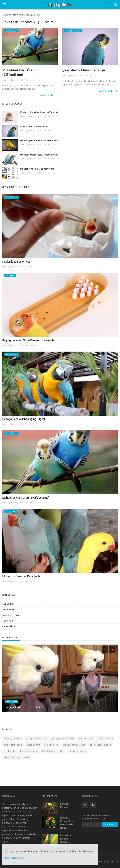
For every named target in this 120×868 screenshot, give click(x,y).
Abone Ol (110, 825)
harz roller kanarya (13, 745)
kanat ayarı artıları (13, 738)
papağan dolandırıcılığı (63, 738)
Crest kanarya (33, 745)
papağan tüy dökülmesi (37, 738)
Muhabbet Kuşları (12, 615)
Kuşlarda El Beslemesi (16, 262)
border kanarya (105, 738)
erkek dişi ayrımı (86, 738)
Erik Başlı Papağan (65, 805)
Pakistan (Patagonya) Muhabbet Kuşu (39, 155)
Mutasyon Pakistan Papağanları (22, 576)
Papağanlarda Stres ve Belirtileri (24, 707)
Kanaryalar (8, 621)
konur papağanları (29, 751)
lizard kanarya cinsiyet (53, 751)
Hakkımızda (103, 861)
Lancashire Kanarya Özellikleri (66, 839)
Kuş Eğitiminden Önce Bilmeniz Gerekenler (29, 340)
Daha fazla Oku (48, 95)
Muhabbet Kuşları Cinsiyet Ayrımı (37, 169)
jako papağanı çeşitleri (100, 745)
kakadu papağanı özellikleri (17, 757)
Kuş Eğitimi (8, 604)
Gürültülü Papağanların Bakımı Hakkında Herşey (68, 823)
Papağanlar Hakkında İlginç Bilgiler (24, 419)
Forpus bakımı (51, 745)
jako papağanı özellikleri (74, 745)
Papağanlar (8, 609)
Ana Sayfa (7, 15)
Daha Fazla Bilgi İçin (15, 858)
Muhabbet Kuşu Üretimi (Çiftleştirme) (20, 72)
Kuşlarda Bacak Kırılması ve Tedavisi (39, 112)
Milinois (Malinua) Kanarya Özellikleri (39, 141)
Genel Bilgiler (9, 626)
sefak (5, 80)
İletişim (114, 861)
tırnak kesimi (10, 751)
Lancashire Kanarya (78, 751)
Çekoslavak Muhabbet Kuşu (84, 70)
